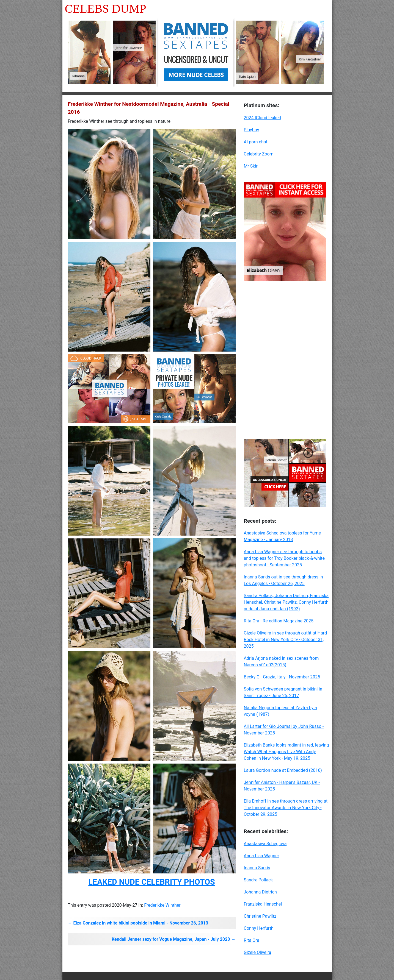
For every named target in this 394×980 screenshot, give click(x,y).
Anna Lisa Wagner (262, 856)
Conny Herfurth (259, 928)
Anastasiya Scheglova (265, 844)
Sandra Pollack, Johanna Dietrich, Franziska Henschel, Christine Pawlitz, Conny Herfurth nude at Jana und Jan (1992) (286, 602)
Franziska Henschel (263, 904)
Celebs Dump (106, 9)
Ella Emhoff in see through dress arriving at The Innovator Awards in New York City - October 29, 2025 (286, 808)
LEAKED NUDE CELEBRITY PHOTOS (151, 882)
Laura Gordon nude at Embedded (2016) (283, 770)
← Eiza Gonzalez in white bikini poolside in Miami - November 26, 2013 (138, 923)
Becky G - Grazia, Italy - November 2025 (282, 677)
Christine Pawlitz (260, 916)
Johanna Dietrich (260, 892)
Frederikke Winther (162, 905)
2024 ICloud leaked (263, 118)
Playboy (252, 130)
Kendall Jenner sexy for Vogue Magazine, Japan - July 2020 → (173, 939)
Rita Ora (252, 940)
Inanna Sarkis (257, 868)
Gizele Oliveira (258, 952)
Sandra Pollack (258, 880)
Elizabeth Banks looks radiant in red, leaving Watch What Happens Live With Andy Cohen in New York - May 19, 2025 (286, 752)
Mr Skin (251, 166)
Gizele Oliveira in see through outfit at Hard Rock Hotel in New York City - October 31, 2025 (286, 640)
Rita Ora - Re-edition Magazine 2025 (279, 621)
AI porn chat (256, 142)
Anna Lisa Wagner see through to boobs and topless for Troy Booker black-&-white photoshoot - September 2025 (284, 558)
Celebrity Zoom (259, 154)
